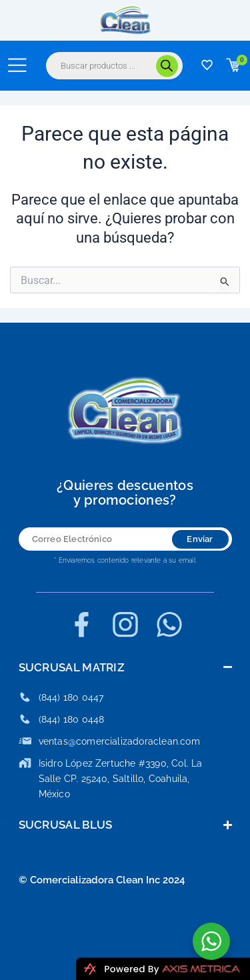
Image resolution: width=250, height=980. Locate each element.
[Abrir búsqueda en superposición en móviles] (114, 66)
